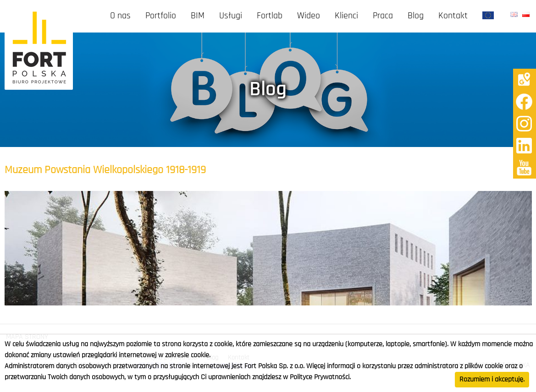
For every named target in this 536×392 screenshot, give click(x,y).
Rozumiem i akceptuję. (492, 380)
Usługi (231, 16)
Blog (416, 16)
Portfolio (161, 16)
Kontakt (453, 16)
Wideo (309, 16)
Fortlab (270, 16)
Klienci (346, 16)
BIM (198, 16)
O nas (120, 16)
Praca (383, 16)
